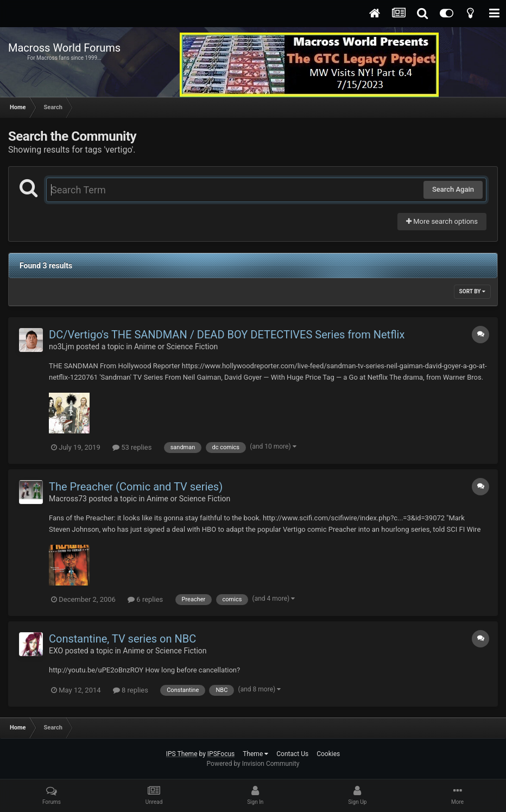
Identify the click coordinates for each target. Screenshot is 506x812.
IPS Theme (182, 754)
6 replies (145, 599)
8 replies (131, 690)
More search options (442, 221)
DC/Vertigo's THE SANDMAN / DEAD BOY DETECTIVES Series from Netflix (227, 335)
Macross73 (68, 499)
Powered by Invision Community (253, 764)
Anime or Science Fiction (176, 347)
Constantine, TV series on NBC (122, 639)
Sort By (472, 291)
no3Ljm (62, 347)
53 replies (132, 447)
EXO (56, 651)
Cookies (328, 754)
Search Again (453, 189)
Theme (255, 754)
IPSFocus (221, 754)
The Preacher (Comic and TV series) (136, 487)
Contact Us (292, 754)
